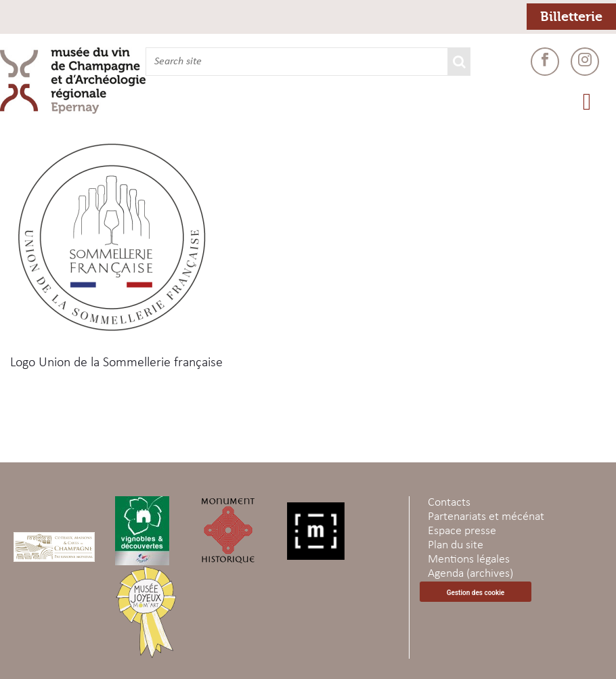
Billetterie (571, 17)
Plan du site (456, 545)
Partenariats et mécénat (486, 517)
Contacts (449, 503)
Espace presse (462, 531)
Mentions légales (469, 560)
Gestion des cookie (476, 593)
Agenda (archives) (470, 574)
